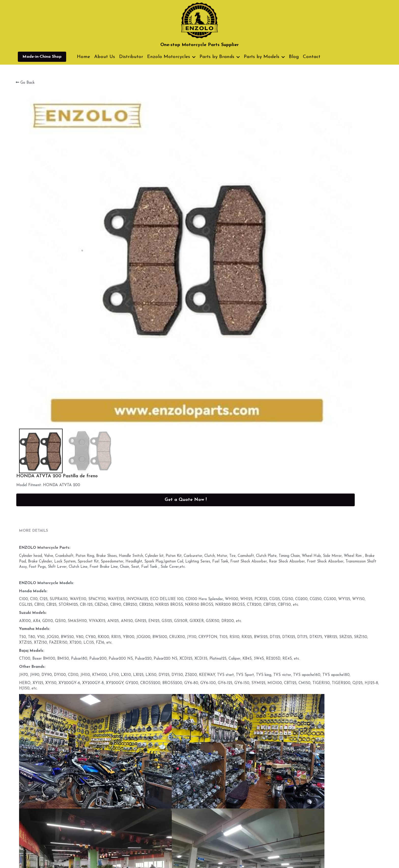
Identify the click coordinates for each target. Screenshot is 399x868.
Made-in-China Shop (42, 57)
